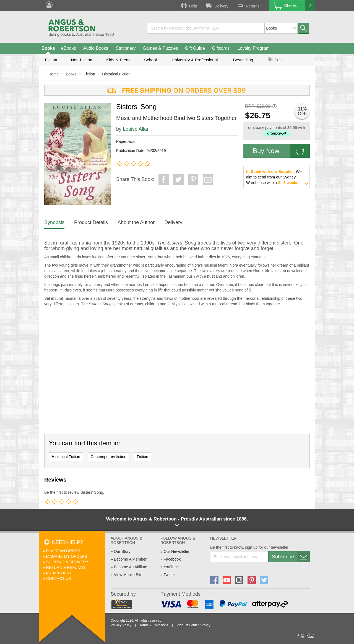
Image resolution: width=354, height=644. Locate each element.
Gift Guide (195, 48)
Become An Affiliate (131, 567)
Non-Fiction (82, 60)
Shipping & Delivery (67, 562)
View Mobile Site (128, 575)
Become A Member (130, 559)
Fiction (51, 60)
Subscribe (291, 557)
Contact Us (59, 579)
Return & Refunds (66, 567)
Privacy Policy (121, 625)
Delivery (217, 6)
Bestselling (243, 60)
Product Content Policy (193, 625)
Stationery (126, 48)
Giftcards (221, 48)
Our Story (122, 551)
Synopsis (54, 222)
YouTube (171, 567)
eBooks (68, 48)
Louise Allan (136, 129)
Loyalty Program (254, 48)
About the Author (136, 222)
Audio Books (96, 48)
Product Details (91, 222)
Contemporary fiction (109, 457)
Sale (275, 60)
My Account (59, 573)
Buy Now (281, 151)
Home (54, 74)
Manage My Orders (67, 556)
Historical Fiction (116, 74)
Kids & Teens (118, 60)
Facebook (172, 559)
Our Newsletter (177, 551)
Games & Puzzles (160, 48)
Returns (248, 6)
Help (189, 6)
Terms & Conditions (154, 625)
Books (48, 48)
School (150, 60)
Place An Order (63, 551)
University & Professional (195, 60)
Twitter (169, 575)
